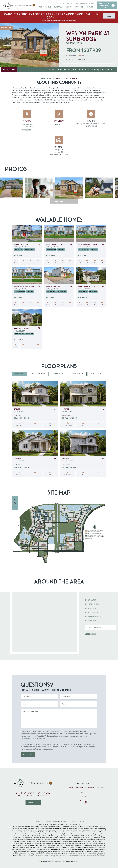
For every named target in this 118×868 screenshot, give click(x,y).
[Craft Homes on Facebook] (80, 802)
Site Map (94, 70)
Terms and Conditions (51, 822)
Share (70, 60)
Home (43, 79)
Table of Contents (78, 822)
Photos (59, 70)
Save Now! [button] (109, 16)
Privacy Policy (27, 739)
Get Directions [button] (91, 634)
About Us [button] (68, 7)
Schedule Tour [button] (9, 70)
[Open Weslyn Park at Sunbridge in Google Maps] (27, 114)
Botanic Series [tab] (78, 374)
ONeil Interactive (74, 861)
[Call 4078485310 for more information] (59, 114)
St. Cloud (51, 79)
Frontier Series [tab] (59, 374)
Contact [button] (90, 7)
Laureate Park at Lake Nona (73, 787)
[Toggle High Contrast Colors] (59, 819)
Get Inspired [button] (79, 7)
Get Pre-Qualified (73, 4)
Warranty (84, 4)
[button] (107, 5)
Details (51, 70)
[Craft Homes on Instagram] (85, 802)
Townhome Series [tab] (38, 374)
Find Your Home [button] (45, 7)
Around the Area (107, 70)
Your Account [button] (33, 803)
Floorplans (59, 7)
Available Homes (71, 70)
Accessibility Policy (65, 822)
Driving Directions (94, 628)
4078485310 (59, 125)
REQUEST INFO (28, 755)
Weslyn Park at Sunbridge (94, 787)
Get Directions (27, 130)
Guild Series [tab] (20, 374)
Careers (92, 4)
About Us (83, 793)
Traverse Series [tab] (97, 374)
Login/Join (62, 4)
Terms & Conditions (39, 739)
